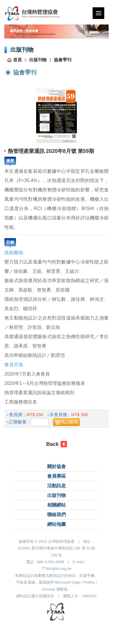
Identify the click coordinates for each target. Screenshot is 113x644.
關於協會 (57, 466)
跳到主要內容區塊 (2, 0)
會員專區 (57, 476)
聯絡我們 (57, 515)
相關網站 (57, 505)
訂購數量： (20, 422)
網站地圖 (57, 524)
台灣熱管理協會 (41, 13)
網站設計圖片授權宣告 (35, 596)
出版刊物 (38, 60)
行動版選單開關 (99, 14)
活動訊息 (57, 486)
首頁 (17, 60)
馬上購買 (69, 422)
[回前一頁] (57, 444)
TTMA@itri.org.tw (56, 569)
